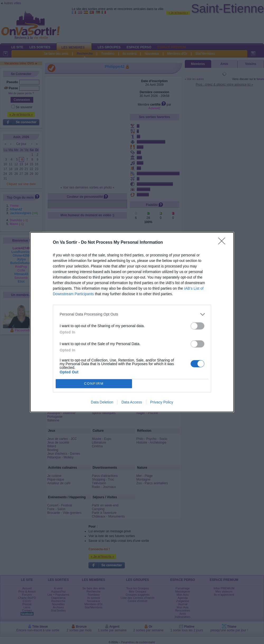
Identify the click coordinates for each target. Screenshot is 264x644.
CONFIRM (94, 384)
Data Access (132, 402)
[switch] (197, 326)
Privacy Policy (162, 402)
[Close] (223, 243)
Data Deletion (102, 402)
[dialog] (132, 322)
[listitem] (132, 314)
